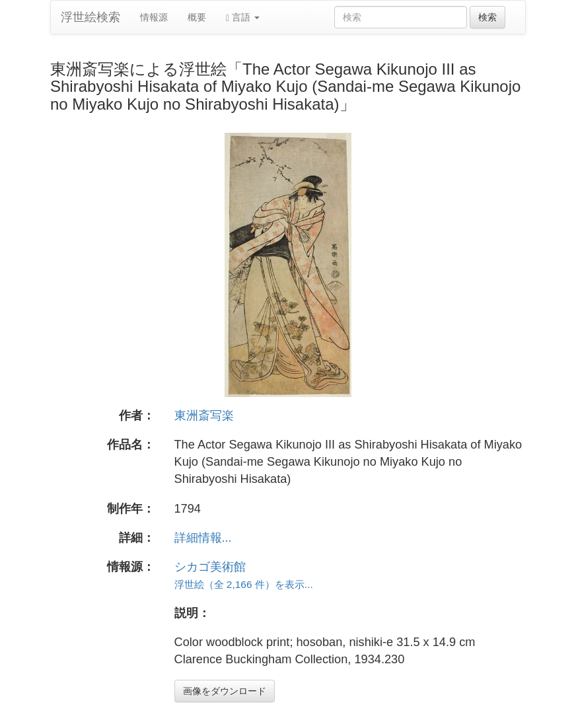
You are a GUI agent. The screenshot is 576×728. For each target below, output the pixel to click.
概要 (197, 17)
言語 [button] (243, 18)
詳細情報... (203, 538)
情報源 (154, 17)
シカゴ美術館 (210, 567)
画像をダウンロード (225, 691)
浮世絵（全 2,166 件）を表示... (244, 584)
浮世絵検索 (90, 17)
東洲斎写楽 (204, 416)
